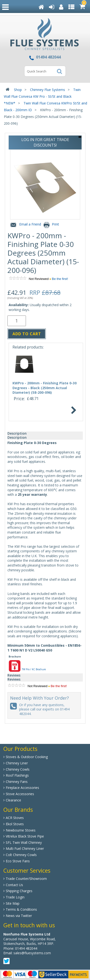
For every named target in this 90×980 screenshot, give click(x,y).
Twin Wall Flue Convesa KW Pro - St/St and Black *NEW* (42, 96)
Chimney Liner (17, 763)
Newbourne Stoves (21, 830)
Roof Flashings (17, 775)
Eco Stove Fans (18, 861)
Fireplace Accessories (22, 788)
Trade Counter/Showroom (26, 879)
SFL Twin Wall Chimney (24, 842)
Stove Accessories (20, 794)
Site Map (13, 903)
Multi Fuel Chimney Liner (25, 848)
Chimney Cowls (18, 769)
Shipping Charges (19, 891)
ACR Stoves (15, 818)
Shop (18, 90)
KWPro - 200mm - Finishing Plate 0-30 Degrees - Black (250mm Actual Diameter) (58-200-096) (45, 388)
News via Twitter (19, 916)
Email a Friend (25, 225)
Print (51, 225)
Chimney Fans (17, 782)
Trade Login (15, 897)
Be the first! (60, 279)
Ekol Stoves (15, 824)
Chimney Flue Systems (48, 90)
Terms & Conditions (21, 909)
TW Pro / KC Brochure (27, 669)
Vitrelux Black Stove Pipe (25, 836)
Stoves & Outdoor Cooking (27, 757)
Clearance (13, 800)
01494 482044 (26, 948)
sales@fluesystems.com (32, 953)
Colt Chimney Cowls (21, 855)
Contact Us (14, 885)
